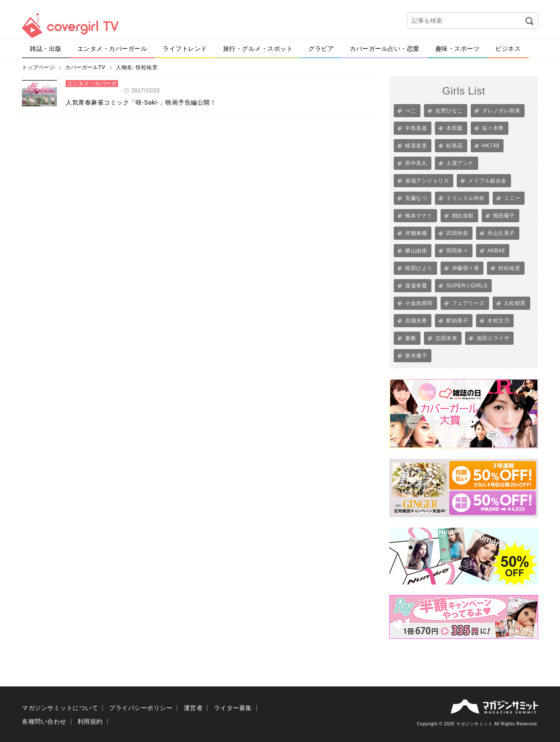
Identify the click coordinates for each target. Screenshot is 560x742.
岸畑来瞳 (416, 233)
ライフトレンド (185, 49)
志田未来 (446, 338)
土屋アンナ (460, 163)
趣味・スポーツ (458, 49)
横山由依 (416, 251)
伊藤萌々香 (466, 268)
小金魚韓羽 (419, 303)
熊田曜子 (504, 216)
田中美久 (416, 163)
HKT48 (491, 146)
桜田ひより (419, 268)
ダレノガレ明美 (501, 111)
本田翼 (455, 128)
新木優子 (416, 356)
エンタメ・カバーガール (112, 49)
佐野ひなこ (449, 111)
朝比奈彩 (463, 216)
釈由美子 (457, 321)
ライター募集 (233, 708)
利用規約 (90, 721)
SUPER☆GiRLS (467, 286)
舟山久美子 (501, 233)
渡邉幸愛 (416, 286)
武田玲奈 (457, 233)
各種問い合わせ (44, 721)
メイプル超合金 (487, 181)
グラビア (321, 49)
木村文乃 (498, 321)
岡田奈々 (457, 251)
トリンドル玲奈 (465, 198)
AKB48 (496, 251)
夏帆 (411, 338)
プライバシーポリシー (141, 708)
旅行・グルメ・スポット (258, 49)
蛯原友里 (416, 146)
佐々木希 (493, 128)
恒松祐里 (509, 268)
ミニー (512, 198)
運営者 (193, 708)
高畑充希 (416, 321)
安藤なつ (416, 198)
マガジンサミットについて (60, 708)
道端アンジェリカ (427, 181)
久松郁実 (515, 303)
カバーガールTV (85, 67)
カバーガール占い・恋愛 (385, 49)
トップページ (38, 67)
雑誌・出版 (46, 49)
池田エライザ (493, 338)
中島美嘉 (416, 128)
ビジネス (508, 49)
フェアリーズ (468, 303)
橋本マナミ (419, 216)
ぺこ (411, 111)
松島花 (455, 146)
